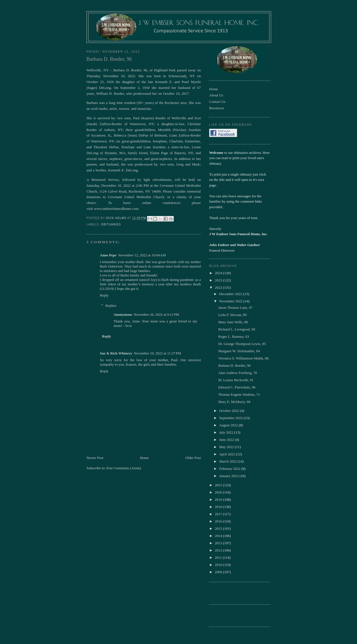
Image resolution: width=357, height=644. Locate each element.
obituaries (111, 224)
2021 (219, 485)
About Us (216, 95)
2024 (219, 273)
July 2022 (227, 432)
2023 (219, 280)
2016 (219, 521)
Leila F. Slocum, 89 (232, 315)
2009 (219, 572)
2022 (219, 287)
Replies (111, 306)
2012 (219, 550)
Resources (217, 108)
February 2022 (230, 469)
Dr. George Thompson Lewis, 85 (242, 344)
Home (144, 458)
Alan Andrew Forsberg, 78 (237, 373)
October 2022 (230, 411)
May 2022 (227, 447)
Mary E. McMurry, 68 (234, 402)
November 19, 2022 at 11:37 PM (157, 353)
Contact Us (217, 102)
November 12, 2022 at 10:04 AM (142, 255)
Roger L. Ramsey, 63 (233, 336)
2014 (219, 536)
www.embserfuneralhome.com (116, 209)
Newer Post (95, 458)
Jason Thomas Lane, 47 (235, 308)
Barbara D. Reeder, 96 (234, 365)
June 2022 (227, 440)
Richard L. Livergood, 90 (237, 329)
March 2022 (228, 461)
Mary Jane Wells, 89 (233, 322)
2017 (219, 514)
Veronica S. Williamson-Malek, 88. (244, 358)
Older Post (193, 458)
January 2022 (229, 476)
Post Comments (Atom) (124, 468)
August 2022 (229, 425)
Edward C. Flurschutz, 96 (237, 387)
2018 (219, 507)
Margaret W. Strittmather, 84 (239, 351)
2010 (219, 565)
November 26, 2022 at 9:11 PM (156, 314)
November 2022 (231, 301)
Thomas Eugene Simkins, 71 (239, 394)
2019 (219, 500)
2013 (219, 543)
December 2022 (231, 294)
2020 (219, 492)
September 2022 (231, 418)
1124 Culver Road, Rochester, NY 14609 (130, 191)
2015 (219, 528)
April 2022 (228, 454)
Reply (104, 295)
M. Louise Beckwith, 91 (236, 380)
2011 (219, 557)
